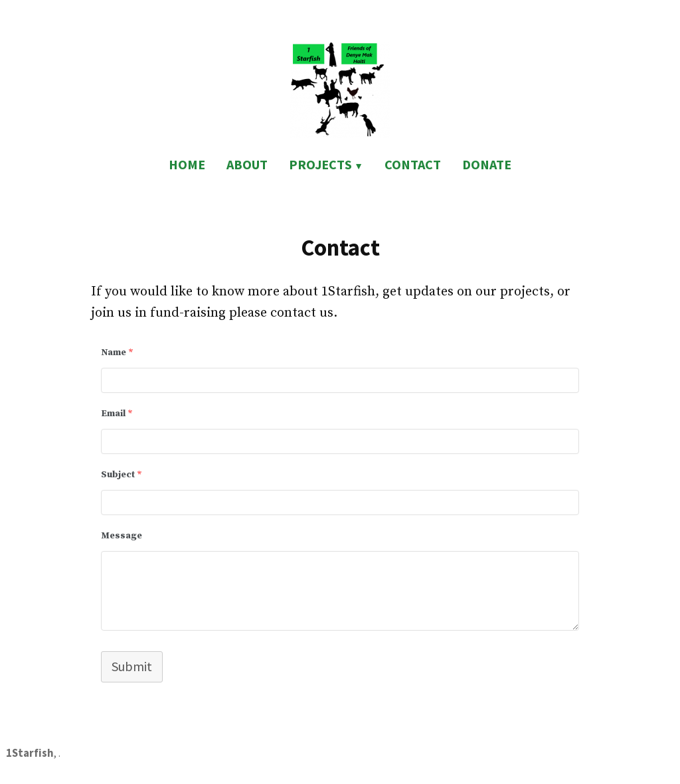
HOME (187, 164)
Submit (132, 666)
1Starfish (30, 753)
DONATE (487, 164)
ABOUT (247, 164)
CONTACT (413, 164)
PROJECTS (320, 164)
